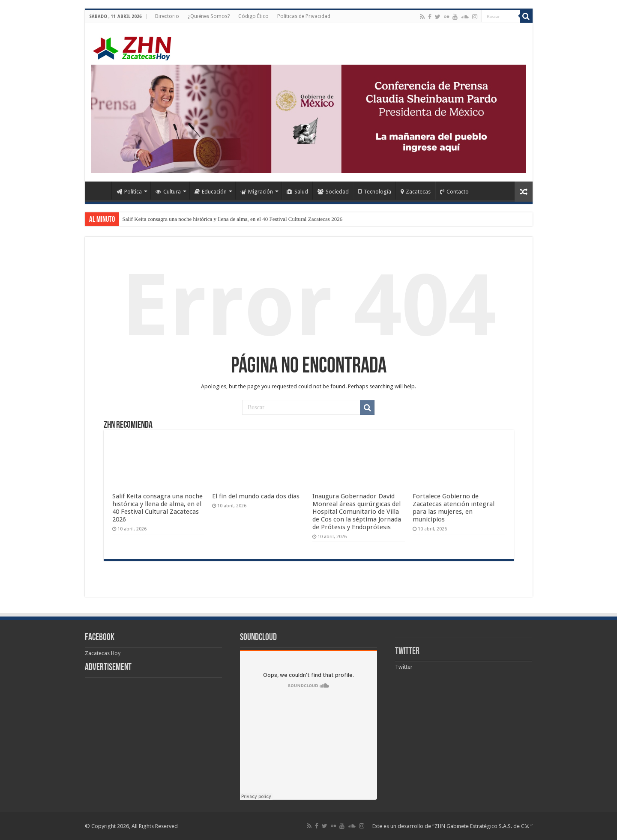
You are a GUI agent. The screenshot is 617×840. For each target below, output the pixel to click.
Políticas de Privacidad (304, 16)
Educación (211, 192)
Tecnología (375, 192)
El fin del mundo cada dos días (256, 496)
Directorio (167, 16)
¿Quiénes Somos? (209, 16)
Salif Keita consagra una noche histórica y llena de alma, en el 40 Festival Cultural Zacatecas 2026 (233, 219)
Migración (257, 192)
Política (129, 192)
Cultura (168, 192)
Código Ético (253, 16)
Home (100, 191)
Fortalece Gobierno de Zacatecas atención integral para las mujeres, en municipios (454, 508)
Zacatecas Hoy (103, 653)
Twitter (407, 651)
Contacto (454, 192)
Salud (297, 192)
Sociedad (333, 192)
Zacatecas (416, 192)
